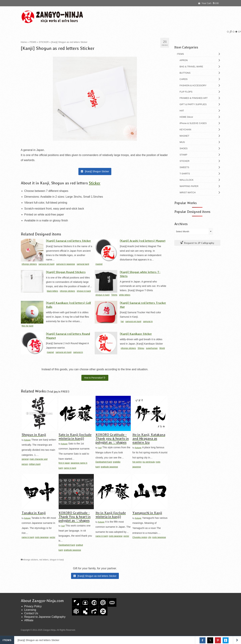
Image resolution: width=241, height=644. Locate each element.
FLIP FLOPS (186, 92)
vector (52, 537)
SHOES (184, 148)
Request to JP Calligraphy (197, 243)
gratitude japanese (109, 467)
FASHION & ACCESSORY (193, 85)
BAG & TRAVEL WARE (191, 67)
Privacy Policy (33, 606)
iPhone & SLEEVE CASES (193, 123)
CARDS (184, 79)
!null (100, 448)
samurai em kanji (46, 264)
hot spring (137, 462)
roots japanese (42, 537)
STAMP (183, 155)
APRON (184, 60)
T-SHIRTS (185, 174)
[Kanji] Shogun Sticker (97, 171)
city (150, 537)
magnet (99, 264)
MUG (182, 142)
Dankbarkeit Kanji (104, 462)
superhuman (152, 348)
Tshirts (114, 295)
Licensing (30, 610)
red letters (44, 560)
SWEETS (184, 167)
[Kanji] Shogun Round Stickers (66, 272)
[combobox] (194, 231)
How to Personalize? (94, 378)
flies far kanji (28, 326)
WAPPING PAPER (189, 186)
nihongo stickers (29, 264)
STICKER (184, 161)
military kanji (35, 464)
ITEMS (180, 54)
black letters (53, 291)
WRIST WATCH (188, 192)
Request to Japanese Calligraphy (45, 617)
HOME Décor (186, 117)
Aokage (27, 440)
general (25, 459)
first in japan (64, 463)
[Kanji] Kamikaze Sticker (136, 334)
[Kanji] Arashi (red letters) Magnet (143, 241)
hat (122, 321)
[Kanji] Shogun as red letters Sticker (97, 576)
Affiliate (29, 620)
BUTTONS (185, 73)
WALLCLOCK (187, 180)
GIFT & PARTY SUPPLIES (193, 104)
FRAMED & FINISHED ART (194, 98)
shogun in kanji (84, 291)
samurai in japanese (66, 264)
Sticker (95, 183)
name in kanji (70, 468)
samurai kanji (83, 264)
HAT (182, 111)
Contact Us (31, 613)
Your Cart (208, 3)
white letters (125, 295)
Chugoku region (140, 537)
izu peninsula (149, 462)
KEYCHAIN (185, 130)
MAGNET (184, 136)
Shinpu (141, 348)
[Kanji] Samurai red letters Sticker (69, 241)
